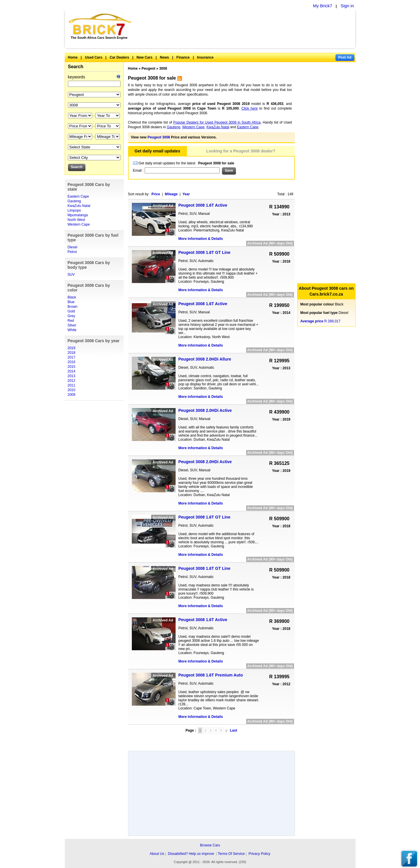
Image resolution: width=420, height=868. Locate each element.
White (72, 330)
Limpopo (74, 210)
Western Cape (79, 224)
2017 (72, 357)
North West (76, 220)
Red (71, 321)
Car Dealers (119, 57)
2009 (72, 395)
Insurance (205, 57)
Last (233, 730)
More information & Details (201, 239)
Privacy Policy (259, 854)
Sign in (347, 6)
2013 (72, 376)
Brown (73, 307)
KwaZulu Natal (79, 206)
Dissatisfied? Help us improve (191, 854)
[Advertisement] (247, 29)
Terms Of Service (231, 854)
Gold (71, 311)
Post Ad (345, 57)
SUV (71, 275)
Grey (71, 316)
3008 (163, 68)
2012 (72, 381)
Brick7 (100, 24)
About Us (157, 854)
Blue (71, 302)
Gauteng (74, 201)
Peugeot (148, 68)
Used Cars (93, 57)
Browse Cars (210, 845)
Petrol (72, 252)
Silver (72, 325)
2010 (72, 390)
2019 (72, 348)
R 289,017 (321, 321)
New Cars (145, 57)
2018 (72, 353)
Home (73, 57)
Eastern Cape (78, 196)
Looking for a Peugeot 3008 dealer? (241, 151)
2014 (72, 371)
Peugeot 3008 (159, 137)
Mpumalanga (78, 215)
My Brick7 (323, 6)
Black (72, 297)
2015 (72, 367)
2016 (72, 362)
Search (76, 67)
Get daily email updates (157, 151)
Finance (183, 57)
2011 (72, 385)
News (164, 57)
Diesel (72, 247)
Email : (139, 171)
